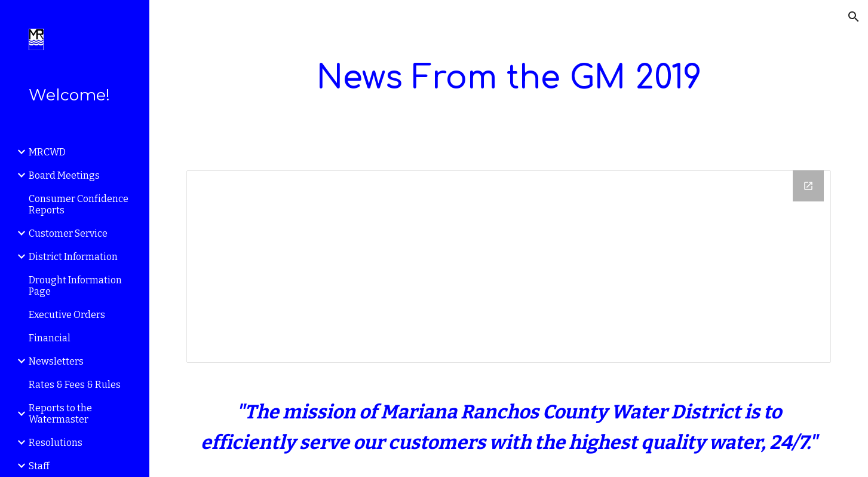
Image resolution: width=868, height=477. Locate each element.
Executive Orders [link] (67, 315)
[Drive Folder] (509, 267)
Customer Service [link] (68, 233)
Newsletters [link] (56, 361)
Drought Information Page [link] (75, 286)
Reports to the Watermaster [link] (60, 414)
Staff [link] (39, 466)
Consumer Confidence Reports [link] (79, 204)
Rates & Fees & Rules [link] (75, 385)
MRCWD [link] (47, 152)
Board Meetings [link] (64, 175)
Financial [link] (50, 338)
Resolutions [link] (56, 443)
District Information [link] (73, 257)
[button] (854, 17)
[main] (509, 78)
